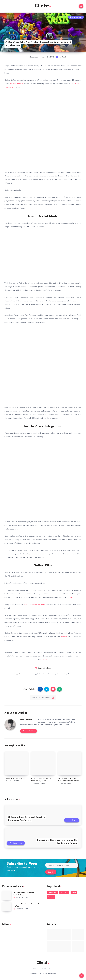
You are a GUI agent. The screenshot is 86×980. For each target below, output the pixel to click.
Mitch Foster (55, 596)
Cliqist (43, 7)
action (24, 676)
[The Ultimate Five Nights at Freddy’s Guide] (7, 898)
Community (42, 670)
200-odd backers (17, 85)
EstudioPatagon (50, 976)
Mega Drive (68, 676)
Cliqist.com (73, 654)
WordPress (49, 971)
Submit (51, 875)
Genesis (60, 676)
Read (49, 670)
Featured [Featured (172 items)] (64, 895)
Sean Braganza (27, 722)
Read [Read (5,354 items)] (74, 895)
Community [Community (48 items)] (52, 895)
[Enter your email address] (62, 868)
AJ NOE (70, 600)
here (45, 662)
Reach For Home (41, 607)
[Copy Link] (43, 699)
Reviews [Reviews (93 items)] (51, 900)
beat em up (32, 676)
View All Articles (28, 733)
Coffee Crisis (42, 676)
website (64, 639)
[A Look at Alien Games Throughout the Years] (7, 909)
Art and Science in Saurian (15, 781)
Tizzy (27, 607)
